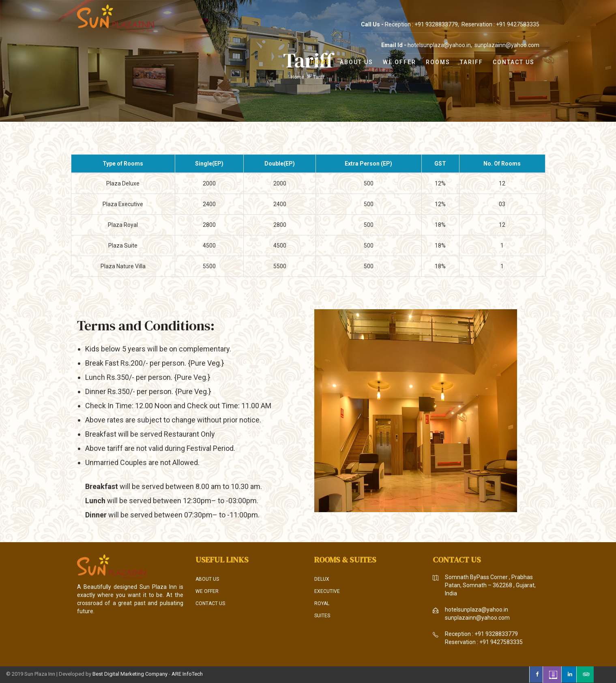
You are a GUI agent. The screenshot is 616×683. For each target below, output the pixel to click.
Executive (327, 591)
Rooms (438, 62)
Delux (322, 579)
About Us (356, 62)
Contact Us (514, 62)
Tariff (471, 62)
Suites (322, 616)
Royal (322, 603)
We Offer (399, 62)
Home (320, 62)
